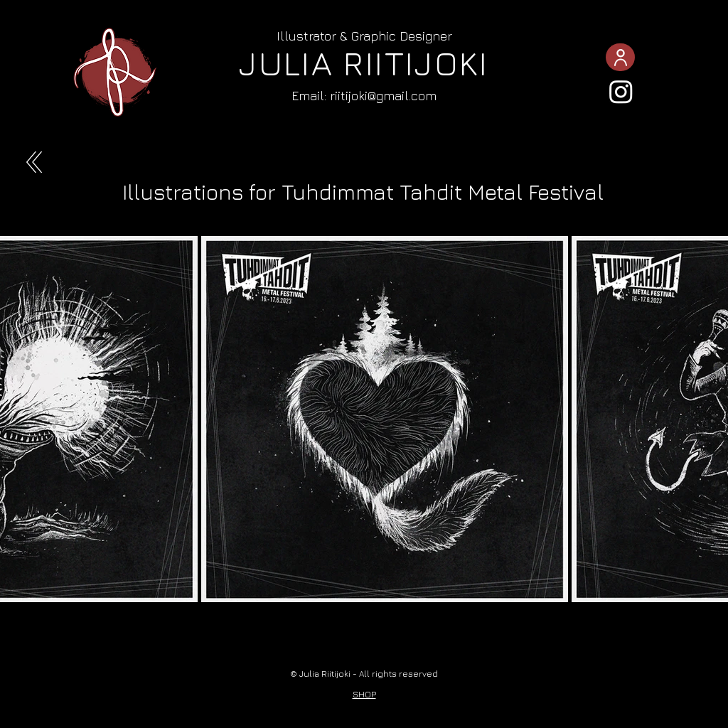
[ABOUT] (620, 57)
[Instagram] (621, 91)
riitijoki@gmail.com (383, 96)
